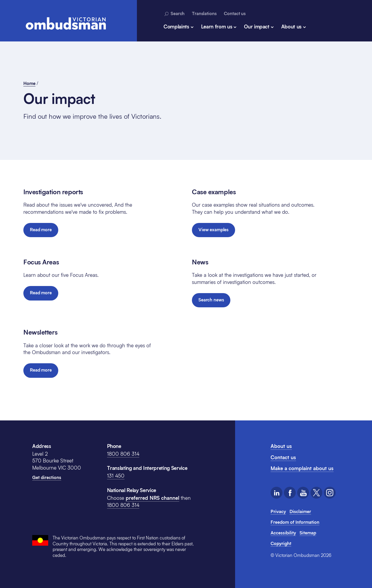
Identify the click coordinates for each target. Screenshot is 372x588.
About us (291, 26)
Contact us (235, 13)
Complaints (176, 26)
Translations (204, 13)
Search (174, 14)
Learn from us (217, 26)
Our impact (257, 26)
